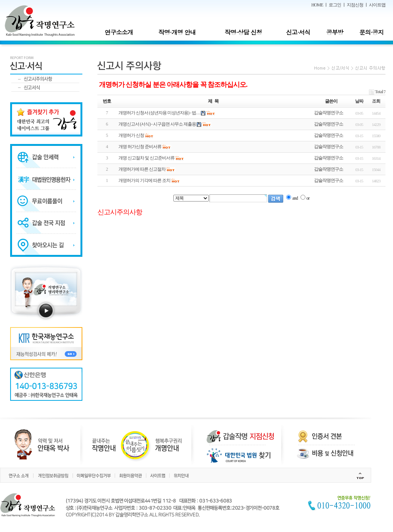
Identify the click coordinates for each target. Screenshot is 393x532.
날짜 (359, 101)
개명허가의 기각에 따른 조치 (144, 180)
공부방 (335, 32)
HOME (317, 5)
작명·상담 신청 (244, 32)
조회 (376, 101)
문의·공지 (371, 32)
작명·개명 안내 (177, 32)
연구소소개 (119, 32)
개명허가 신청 (131, 135)
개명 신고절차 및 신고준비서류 (146, 158)
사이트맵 (377, 5)
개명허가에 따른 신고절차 (142, 169)
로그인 (335, 5)
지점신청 (355, 5)
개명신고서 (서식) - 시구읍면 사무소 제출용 (157, 124)
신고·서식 (298, 32)
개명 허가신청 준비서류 (140, 147)
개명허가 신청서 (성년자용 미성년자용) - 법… (159, 113)
